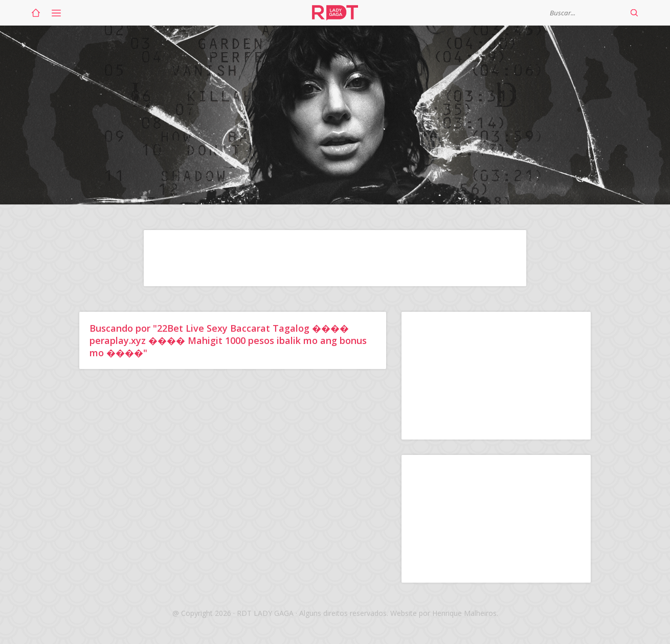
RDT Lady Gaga (335, 13)
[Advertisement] (335, 258)
